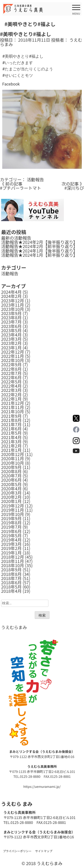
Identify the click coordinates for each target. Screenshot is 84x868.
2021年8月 (11, 420)
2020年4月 (11, 489)
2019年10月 (13, 514)
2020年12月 (13, 454)
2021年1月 (11, 450)
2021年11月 (13, 407)
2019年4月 (11, 540)
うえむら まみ (17, 804)
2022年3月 (11, 390)
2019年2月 (11, 548)
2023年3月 (11, 339)
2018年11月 (13, 561)
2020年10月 (13, 463)
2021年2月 (11, 446)
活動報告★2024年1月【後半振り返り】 (39, 251)
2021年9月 (11, 416)
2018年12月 (13, 557)
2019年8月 (11, 523)
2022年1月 (11, 399)
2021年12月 (13, 403)
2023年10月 (13, 309)
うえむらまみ (14, 627)
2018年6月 (11, 583)
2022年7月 (11, 373)
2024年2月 (11, 296)
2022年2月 (11, 395)
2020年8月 (11, 471)
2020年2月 (11, 497)
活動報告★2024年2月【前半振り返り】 (39, 246)
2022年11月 (13, 356)
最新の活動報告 (16, 238)
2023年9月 (11, 313)
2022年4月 (11, 386)
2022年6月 (11, 377)
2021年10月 (13, 412)
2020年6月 (11, 480)
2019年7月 (11, 527)
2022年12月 (13, 352)
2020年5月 (11, 484)
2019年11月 (13, 510)
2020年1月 (11, 501)
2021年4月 (11, 437)
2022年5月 (11, 382)
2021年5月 (11, 433)
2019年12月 (13, 506)
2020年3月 (11, 493)
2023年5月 (11, 330)
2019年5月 (11, 536)
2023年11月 (13, 305)
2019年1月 (11, 553)
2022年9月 (11, 365)
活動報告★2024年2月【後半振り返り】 (39, 242)
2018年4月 (11, 591)
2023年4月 (11, 335)
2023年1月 (11, 348)
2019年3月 (11, 544)
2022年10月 (13, 360)
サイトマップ (44, 851)
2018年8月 (11, 574)
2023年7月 (11, 322)
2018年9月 (11, 570)
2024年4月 (11, 292)
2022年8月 (11, 369)
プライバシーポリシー (17, 851)
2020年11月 (13, 458)
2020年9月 (11, 467)
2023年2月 (11, 343)
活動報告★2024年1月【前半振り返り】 (39, 255)
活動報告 (35, 179)
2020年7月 (11, 476)
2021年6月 (11, 429)
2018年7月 (11, 578)
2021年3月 (11, 442)
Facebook (11, 84)
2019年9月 (11, 518)
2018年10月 (13, 565)
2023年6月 (11, 326)
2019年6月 (11, 531)
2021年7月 (11, 424)
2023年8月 (11, 318)
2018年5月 (11, 587)
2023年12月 (13, 301)
